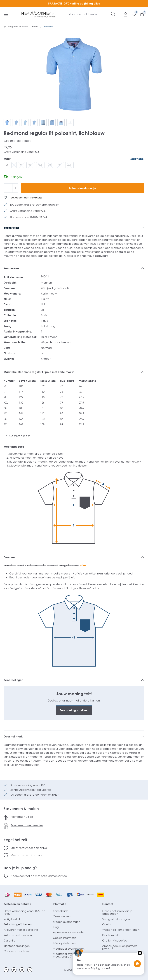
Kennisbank (60, 911)
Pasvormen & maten (21, 809)
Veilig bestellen (13, 919)
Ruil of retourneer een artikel (29, 848)
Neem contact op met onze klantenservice (39, 876)
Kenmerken (11, 268)
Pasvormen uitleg (22, 817)
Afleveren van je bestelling (21, 930)
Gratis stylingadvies (115, 940)
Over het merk (13, 736)
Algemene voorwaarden (69, 932)
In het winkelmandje (83, 188)
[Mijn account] (124, 14)
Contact (108, 904)
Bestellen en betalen (17, 904)
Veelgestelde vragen (116, 919)
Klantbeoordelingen (17, 946)
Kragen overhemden (67, 922)
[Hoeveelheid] (11, 188)
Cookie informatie (65, 938)
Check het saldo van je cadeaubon (117, 912)
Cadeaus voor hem (16, 951)
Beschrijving (12, 228)
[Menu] (6, 14)
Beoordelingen (13, 680)
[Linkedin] (22, 970)
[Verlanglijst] (132, 14)
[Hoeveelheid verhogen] (15, 188)
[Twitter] (14, 970)
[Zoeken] (113, 14)
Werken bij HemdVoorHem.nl (121, 930)
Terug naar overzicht (16, 27)
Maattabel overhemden (69, 949)
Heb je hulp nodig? (20, 868)
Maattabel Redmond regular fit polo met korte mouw (39, 372)
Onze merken (62, 916)
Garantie (9, 940)
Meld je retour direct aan (27, 855)
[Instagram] (30, 970)
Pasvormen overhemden (27, 825)
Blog (56, 927)
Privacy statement (65, 943)
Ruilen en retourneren (18, 935)
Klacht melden (112, 935)
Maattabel (137, 159)
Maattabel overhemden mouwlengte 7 (69, 955)
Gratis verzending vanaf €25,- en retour (24, 912)
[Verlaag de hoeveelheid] (6, 188)
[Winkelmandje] (140, 14)
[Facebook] (6, 970)
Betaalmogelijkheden (18, 924)
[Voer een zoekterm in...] (90, 14)
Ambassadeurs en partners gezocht (120, 947)
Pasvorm (9, 557)
